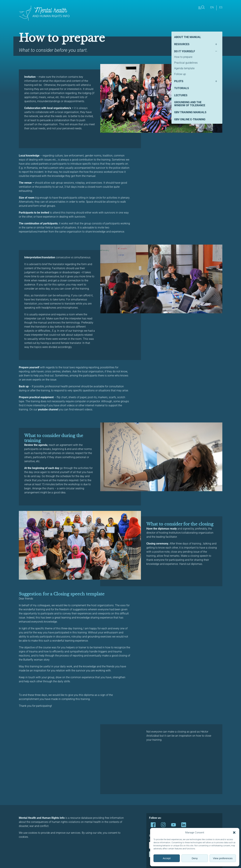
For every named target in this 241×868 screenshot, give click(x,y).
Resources (182, 44)
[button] (234, 833)
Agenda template (184, 68)
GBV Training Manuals (190, 112)
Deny (195, 858)
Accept (167, 858)
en (212, 7)
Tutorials (182, 88)
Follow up (180, 74)
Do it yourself (185, 51)
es (221, 7)
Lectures (181, 95)
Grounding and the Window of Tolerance (190, 104)
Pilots (179, 81)
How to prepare (183, 57)
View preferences (223, 858)
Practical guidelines (186, 63)
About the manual (188, 37)
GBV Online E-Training (190, 119)
